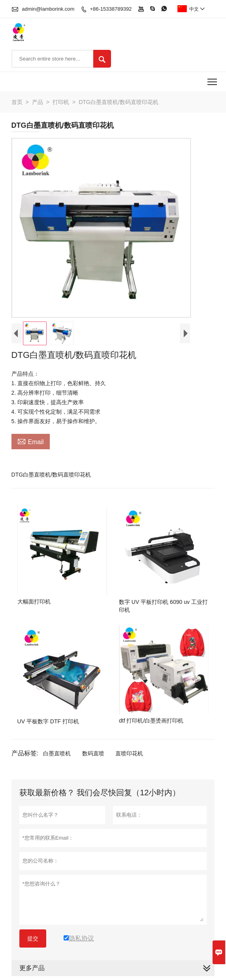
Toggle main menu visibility (213, 79)
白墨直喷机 (57, 753)
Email (31, 441)
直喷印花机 (129, 753)
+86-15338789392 (111, 9)
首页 (17, 102)
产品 (38, 102)
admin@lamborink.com (48, 9)
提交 (33, 938)
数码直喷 (93, 753)
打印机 (61, 102)
